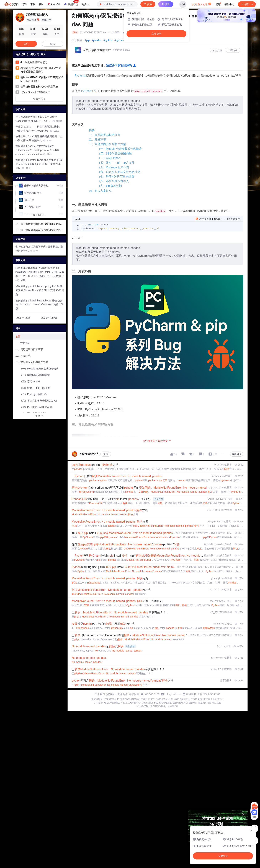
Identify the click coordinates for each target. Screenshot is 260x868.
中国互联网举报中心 (131, 703)
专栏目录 (237, 454)
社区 (41, 4)
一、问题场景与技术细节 (105, 135)
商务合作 (123, 694)
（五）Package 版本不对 (113, 167)
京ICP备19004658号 (130, 699)
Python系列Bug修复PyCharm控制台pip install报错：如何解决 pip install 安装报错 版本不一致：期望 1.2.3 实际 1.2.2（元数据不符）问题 (40, 274)
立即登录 (156, 34)
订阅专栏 (233, 50)
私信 (53, 44)
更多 (85, 4)
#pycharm (120, 40)
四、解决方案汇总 (100, 191)
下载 (33, 4)
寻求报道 (134, 694)
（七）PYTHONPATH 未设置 (116, 177)
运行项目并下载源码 (210, 219)
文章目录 (25, 343)
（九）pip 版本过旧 (110, 186)
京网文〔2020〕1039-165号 (154, 699)
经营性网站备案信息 (178, 699)
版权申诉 (193, 703)
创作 (247, 4)
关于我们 (100, 694)
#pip (87, 40)
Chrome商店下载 (150, 703)
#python (108, 40)
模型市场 (71, 3)
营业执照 (217, 703)
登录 (183, 4)
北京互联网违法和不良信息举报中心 (206, 699)
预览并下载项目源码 (121, 66)
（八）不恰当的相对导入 (113, 181)
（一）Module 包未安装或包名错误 (120, 149)
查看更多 (39, 99)
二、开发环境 (97, 140)
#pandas (97, 40)
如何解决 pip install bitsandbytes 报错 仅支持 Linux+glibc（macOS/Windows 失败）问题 (40, 305)
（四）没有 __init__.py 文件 (35, 388)
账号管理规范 (165, 703)
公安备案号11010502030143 (105, 699)
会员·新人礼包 (202, 4)
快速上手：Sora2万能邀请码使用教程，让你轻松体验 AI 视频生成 (39, 138)
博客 (24, 4)
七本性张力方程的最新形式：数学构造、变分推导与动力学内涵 (39, 249)
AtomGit (54, 4)
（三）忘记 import (109, 158)
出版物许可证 (205, 703)
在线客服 (191, 694)
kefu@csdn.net (173, 694)
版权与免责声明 (180, 703)
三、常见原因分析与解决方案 (107, 144)
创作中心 (229, 4)
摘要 (92, 130)
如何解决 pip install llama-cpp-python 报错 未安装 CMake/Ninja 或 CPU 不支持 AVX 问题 (39, 164)
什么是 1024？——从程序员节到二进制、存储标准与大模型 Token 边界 (39, 129)
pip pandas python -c (121, 226)
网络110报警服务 (112, 703)
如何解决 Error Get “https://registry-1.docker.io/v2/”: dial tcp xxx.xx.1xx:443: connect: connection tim (38, 150)
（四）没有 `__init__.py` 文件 (116, 163)
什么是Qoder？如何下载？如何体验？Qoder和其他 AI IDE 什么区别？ (39, 119)
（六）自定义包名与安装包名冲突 (119, 172)
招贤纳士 (111, 694)
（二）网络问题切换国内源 (115, 153)
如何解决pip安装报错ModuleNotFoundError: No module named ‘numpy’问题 (44, 224)
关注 (106, 454)
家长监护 (98, 703)
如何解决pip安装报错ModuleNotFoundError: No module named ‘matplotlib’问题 (44, 230)
